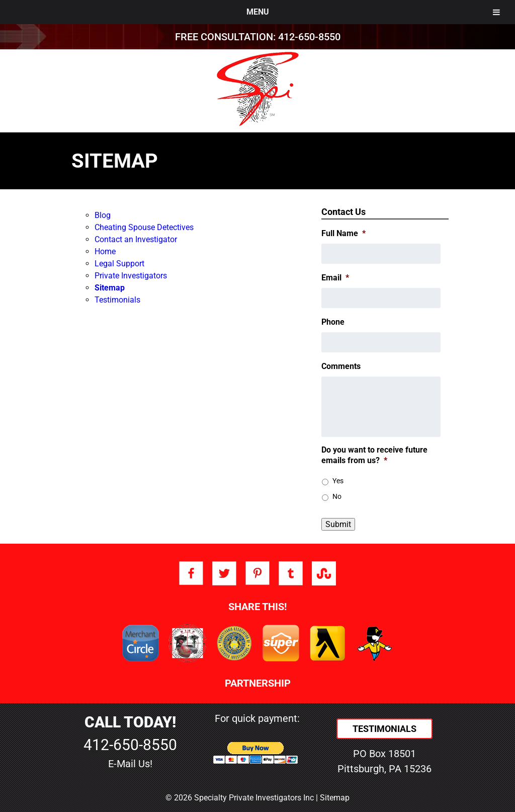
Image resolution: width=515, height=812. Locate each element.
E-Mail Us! (130, 764)
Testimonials (117, 300)
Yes (338, 481)
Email (335, 278)
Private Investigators (131, 276)
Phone (333, 322)
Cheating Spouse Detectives (144, 227)
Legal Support (119, 264)
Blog (103, 215)
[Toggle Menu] (496, 12)
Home (105, 251)
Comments (341, 366)
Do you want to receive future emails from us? (374, 455)
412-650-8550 (309, 37)
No (337, 496)
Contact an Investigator (136, 239)
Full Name (344, 233)
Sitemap (110, 288)
